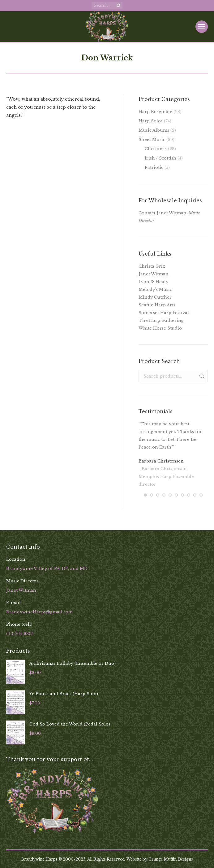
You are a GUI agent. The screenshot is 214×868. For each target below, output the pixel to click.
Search (201, 376)
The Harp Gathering (161, 320)
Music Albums (154, 130)
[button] (145, 495)
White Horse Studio (160, 328)
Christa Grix (152, 266)
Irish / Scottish (160, 158)
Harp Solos (151, 121)
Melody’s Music (155, 289)
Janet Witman (154, 274)
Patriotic (154, 167)
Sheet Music (152, 140)
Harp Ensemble (155, 112)
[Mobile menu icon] (202, 27)
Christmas (156, 149)
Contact (147, 213)
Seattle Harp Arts (157, 305)
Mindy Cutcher (155, 297)
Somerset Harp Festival (164, 313)
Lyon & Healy (153, 282)
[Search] (107, 6)
